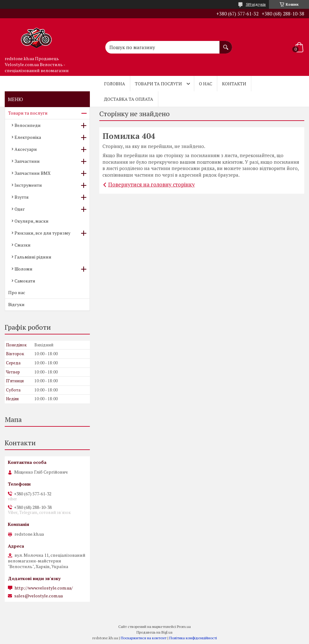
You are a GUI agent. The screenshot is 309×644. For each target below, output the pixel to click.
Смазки (23, 245)
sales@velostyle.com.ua (38, 596)
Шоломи (23, 269)
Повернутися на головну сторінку (152, 184)
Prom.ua (184, 627)
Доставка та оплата (129, 99)
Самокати (25, 281)
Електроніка (28, 137)
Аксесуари (26, 149)
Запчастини (27, 161)
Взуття (22, 197)
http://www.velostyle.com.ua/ (44, 588)
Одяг (20, 209)
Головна (115, 84)
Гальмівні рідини (33, 257)
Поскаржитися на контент (144, 638)
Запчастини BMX (32, 173)
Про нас (17, 292)
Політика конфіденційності (193, 638)
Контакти (234, 84)
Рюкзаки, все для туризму (42, 233)
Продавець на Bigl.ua (154, 632)
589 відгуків (256, 4)
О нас (206, 84)
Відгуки (16, 304)
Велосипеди (28, 125)
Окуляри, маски (32, 221)
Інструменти (28, 185)
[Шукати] (226, 44)
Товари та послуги (158, 84)
